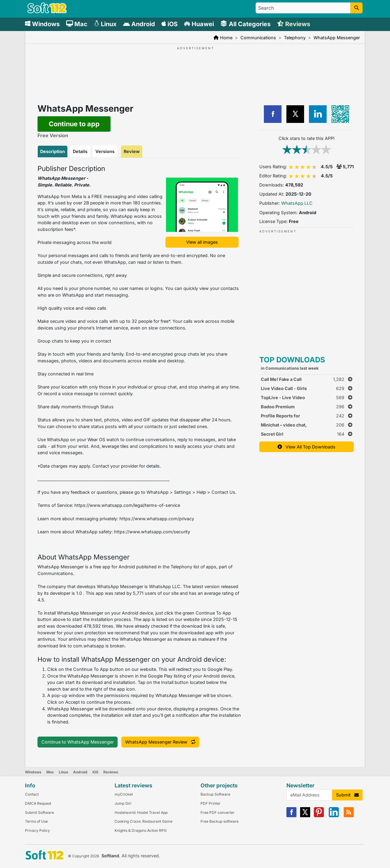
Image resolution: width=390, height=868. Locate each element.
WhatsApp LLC (297, 203)
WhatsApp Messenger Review (160, 742)
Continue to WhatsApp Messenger (78, 742)
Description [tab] (53, 151)
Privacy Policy (37, 830)
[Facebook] (291, 816)
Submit (347, 795)
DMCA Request (38, 803)
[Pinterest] (319, 816)
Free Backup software (220, 821)
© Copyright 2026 (83, 856)
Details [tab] (80, 151)
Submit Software (39, 812)
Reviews (111, 772)
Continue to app (74, 124)
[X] (305, 816)
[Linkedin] (334, 816)
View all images (202, 242)
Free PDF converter (218, 812)
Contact (32, 794)
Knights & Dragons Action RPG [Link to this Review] (141, 830)
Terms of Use (36, 821)
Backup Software (215, 794)
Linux (64, 772)
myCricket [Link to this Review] (124, 794)
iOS (95, 772)
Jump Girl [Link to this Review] (123, 803)
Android (80, 772)
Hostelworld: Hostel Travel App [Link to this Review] (141, 812)
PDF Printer (211, 803)
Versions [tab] (105, 151)
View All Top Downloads (307, 447)
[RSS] (349, 816)
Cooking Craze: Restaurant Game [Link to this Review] (144, 821)
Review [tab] (132, 151)
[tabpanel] (139, 445)
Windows (33, 772)
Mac (50, 772)
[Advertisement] (195, 69)
